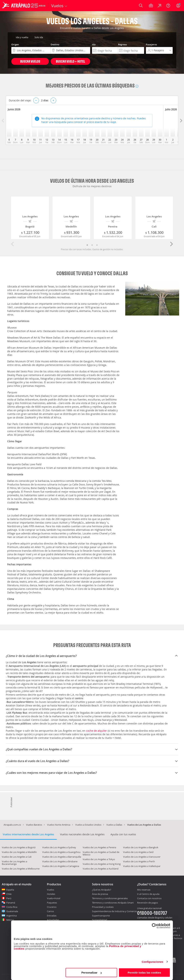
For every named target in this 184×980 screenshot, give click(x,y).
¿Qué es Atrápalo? (102, 890)
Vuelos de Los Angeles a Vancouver (142, 857)
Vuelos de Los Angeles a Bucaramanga (14, 863)
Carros (50, 911)
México (10, 920)
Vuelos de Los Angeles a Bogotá (19, 847)
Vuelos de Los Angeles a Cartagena (61, 866)
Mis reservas (144, 890)
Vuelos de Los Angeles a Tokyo (99, 859)
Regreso (122, 44)
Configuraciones (153, 962)
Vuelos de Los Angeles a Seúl (138, 852)
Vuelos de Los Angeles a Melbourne (21, 869)
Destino (55, 44)
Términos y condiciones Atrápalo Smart (113, 903)
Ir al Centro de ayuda (148, 894)
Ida (94, 44)
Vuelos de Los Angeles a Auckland (101, 869)
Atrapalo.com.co (12, 825)
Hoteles (51, 894)
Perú (9, 898)
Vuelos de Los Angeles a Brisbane (60, 861)
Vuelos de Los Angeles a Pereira (99, 847)
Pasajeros (151, 44)
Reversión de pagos (148, 903)
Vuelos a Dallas (114, 825)
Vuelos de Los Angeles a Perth (139, 861)
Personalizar (92, 973)
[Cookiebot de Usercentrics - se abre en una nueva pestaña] (154, 926)
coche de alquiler (96, 731)
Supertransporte (101, 916)
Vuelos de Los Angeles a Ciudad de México (101, 853)
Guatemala (12, 911)
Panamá (11, 903)
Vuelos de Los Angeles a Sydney (59, 847)
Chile (9, 894)
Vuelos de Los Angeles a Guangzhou (61, 852)
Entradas (52, 916)
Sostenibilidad (100, 920)
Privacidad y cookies (103, 907)
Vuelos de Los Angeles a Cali (17, 857)
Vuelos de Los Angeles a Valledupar (142, 866)
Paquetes (52, 903)
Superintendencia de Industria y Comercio (114, 911)
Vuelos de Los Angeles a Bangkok (141, 847)
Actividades (53, 920)
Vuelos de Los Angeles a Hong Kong (102, 864)
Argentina (11, 916)
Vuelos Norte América (59, 825)
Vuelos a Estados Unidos (88, 825)
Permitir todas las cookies (144, 973)
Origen (15, 44)
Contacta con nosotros (149, 898)
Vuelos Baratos (34, 825)
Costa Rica (12, 907)
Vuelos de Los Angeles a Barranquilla (62, 857)
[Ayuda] (168, 6)
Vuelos (50, 890)
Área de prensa (100, 894)
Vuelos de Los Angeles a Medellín (19, 852)
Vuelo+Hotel (54, 898)
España (10, 890)
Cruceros (52, 907)
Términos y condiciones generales (110, 898)
